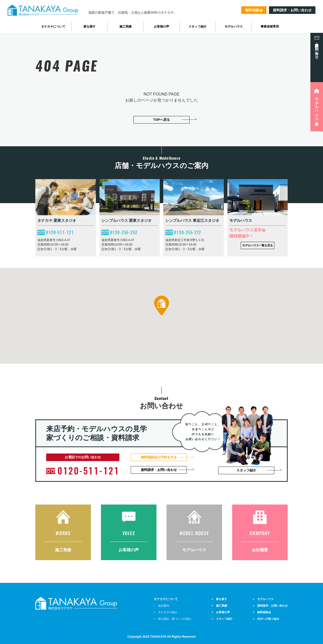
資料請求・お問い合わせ (292, 10)
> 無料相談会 (262, 612)
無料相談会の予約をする (159, 457)
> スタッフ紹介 (222, 619)
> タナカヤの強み (166, 612)
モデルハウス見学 (317, 107)
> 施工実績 (219, 606)
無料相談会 (254, 10)
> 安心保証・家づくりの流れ (172, 619)
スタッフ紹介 (246, 470)
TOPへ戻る (161, 120)
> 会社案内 (161, 606)
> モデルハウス (263, 599)
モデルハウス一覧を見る (258, 245)
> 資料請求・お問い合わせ (270, 606)
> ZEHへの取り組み (266, 619)
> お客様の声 (221, 612)
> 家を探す (219, 599)
